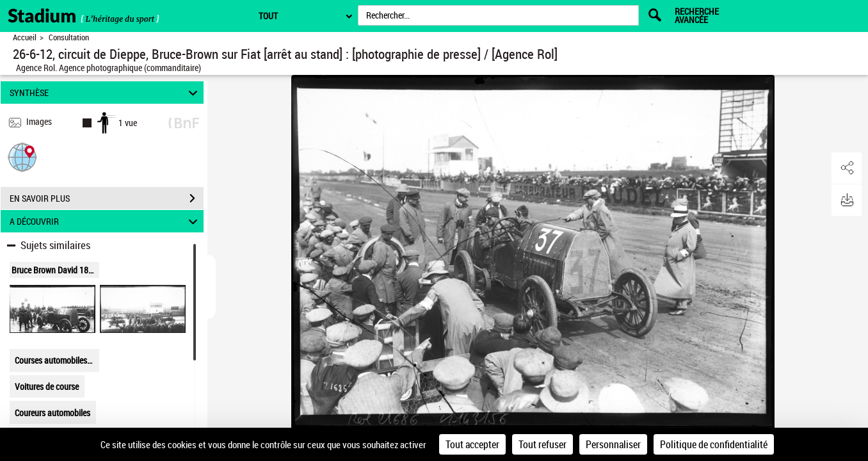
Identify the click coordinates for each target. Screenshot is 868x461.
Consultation (69, 37)
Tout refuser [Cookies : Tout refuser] (542, 444)
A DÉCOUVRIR (106, 221)
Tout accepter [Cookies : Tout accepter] (472, 444)
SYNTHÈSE (106, 93)
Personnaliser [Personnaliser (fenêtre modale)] (613, 444)
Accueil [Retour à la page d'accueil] (25, 37)
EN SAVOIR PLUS (107, 198)
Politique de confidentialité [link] (714, 444)
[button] (22, 157)
